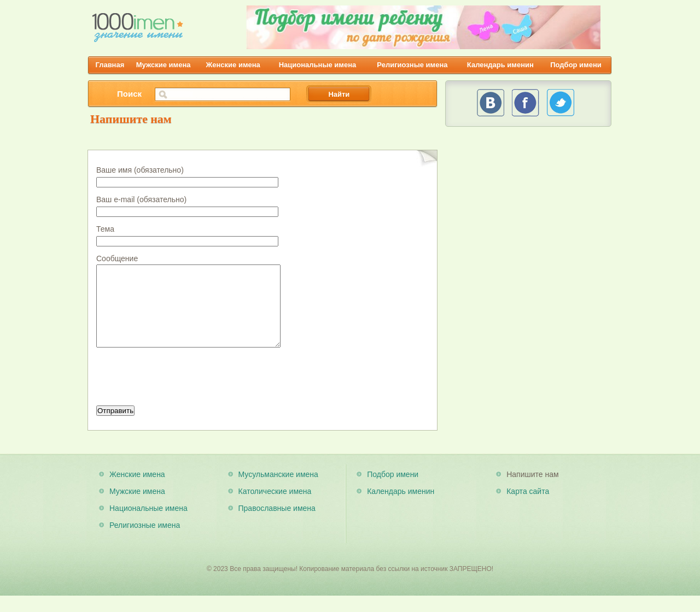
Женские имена (233, 65)
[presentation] (179, 394)
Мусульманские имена (278, 491)
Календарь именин (500, 65)
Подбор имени (576, 65)
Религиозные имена (412, 65)
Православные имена (277, 525)
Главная (110, 65)
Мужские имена (164, 65)
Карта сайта (528, 508)
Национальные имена (318, 65)
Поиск (129, 94)
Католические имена (275, 508)
